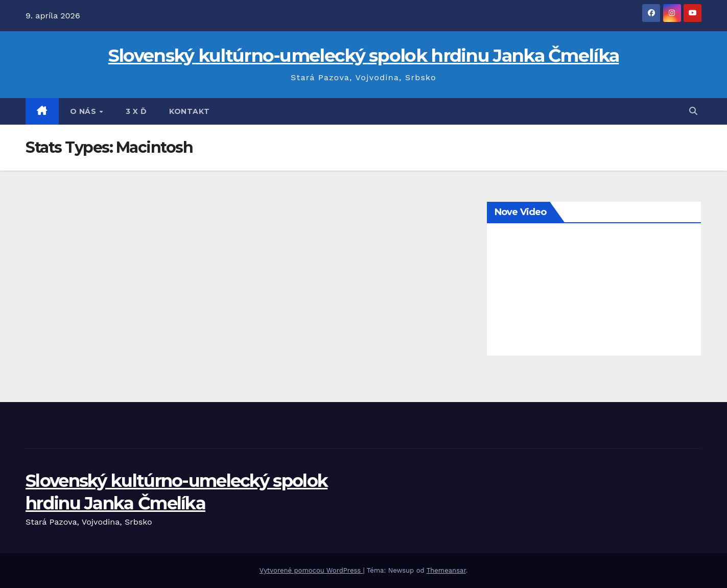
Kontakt (190, 111)
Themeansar (446, 570)
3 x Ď (136, 111)
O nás (84, 111)
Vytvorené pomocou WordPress (311, 570)
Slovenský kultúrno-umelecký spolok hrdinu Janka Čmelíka (364, 55)
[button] (693, 111)
